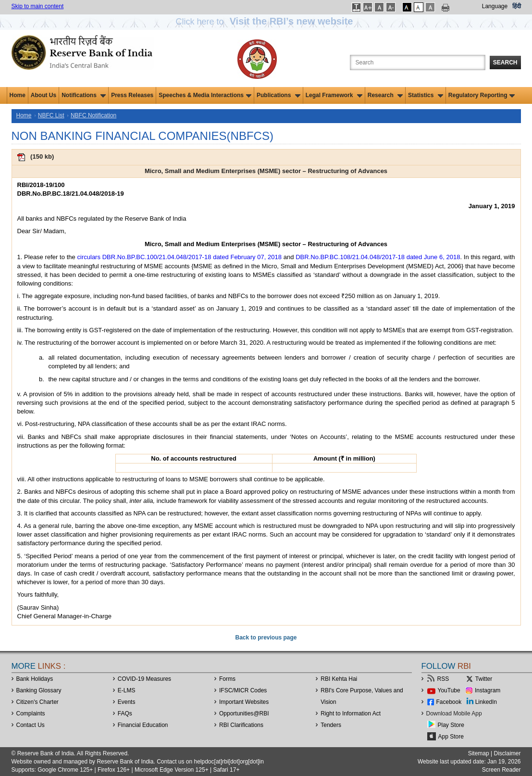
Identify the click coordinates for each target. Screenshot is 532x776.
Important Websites (244, 702)
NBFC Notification (93, 115)
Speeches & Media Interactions (205, 95)
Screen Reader (501, 770)
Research (385, 95)
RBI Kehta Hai (339, 679)
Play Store (451, 725)
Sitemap (479, 753)
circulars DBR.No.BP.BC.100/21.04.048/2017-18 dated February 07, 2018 (179, 257)
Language (495, 6)
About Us (43, 95)
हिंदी (517, 6)
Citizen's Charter (37, 702)
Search (505, 63)
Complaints (31, 713)
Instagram (488, 690)
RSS (443, 679)
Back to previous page (266, 638)
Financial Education (143, 725)
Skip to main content (38, 6)
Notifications (84, 95)
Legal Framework (334, 95)
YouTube (449, 690)
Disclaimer (507, 753)
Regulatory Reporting (482, 95)
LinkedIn (486, 702)
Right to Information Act (351, 713)
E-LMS (127, 690)
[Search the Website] (418, 63)
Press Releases (132, 95)
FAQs (125, 713)
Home (18, 95)
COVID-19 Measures (144, 679)
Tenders (331, 725)
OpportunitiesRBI (244, 713)
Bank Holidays (35, 679)
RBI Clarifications (241, 725)
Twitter (484, 679)
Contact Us (31, 725)
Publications (278, 95)
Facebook (449, 702)
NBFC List (51, 115)
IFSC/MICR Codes (243, 690)
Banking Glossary (39, 690)
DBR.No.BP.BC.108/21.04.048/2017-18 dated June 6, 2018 (378, 257)
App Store (451, 737)
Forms (227, 679)
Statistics (426, 95)
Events (127, 702)
